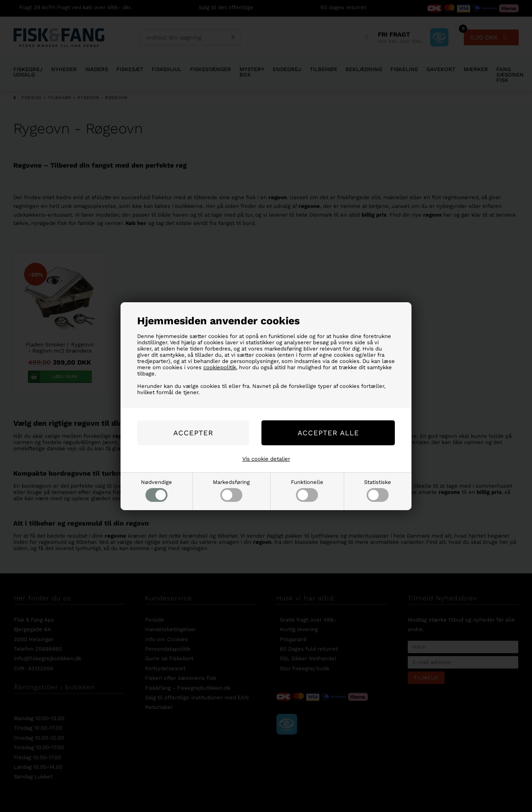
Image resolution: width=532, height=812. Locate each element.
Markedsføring (231, 490)
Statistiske (378, 490)
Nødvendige (156, 490)
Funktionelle (307, 490)
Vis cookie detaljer (266, 459)
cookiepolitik (220, 367)
